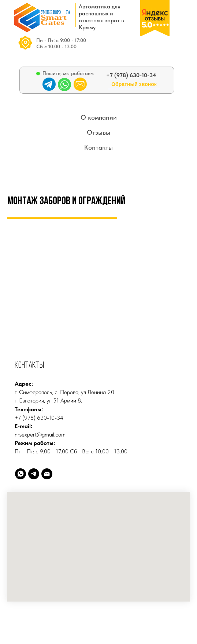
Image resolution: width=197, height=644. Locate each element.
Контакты (98, 147)
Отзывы (98, 132)
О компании (99, 117)
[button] (134, 87)
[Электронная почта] (47, 474)
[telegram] (34, 474)
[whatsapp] (21, 474)
